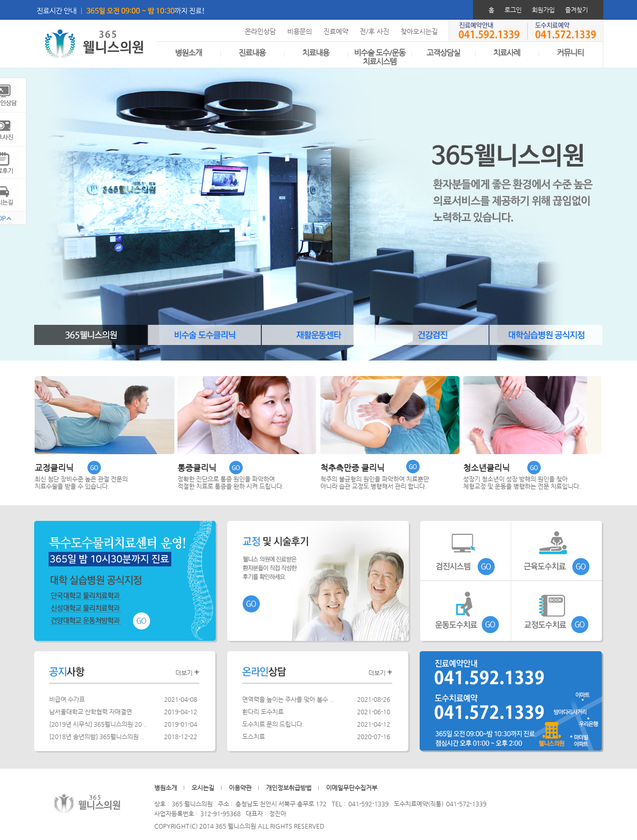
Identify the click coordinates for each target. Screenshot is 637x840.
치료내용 (316, 52)
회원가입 (543, 10)
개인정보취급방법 (289, 788)
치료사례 (507, 52)
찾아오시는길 (419, 31)
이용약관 (240, 788)
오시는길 (203, 788)
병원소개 (188, 52)
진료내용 (252, 52)
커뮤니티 (570, 52)
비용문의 (300, 31)
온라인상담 (260, 31)
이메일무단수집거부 (352, 788)
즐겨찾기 (576, 10)
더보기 (187, 672)
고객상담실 (443, 52)
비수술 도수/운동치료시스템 (380, 57)
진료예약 (336, 31)
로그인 (513, 10)
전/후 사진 (374, 31)
